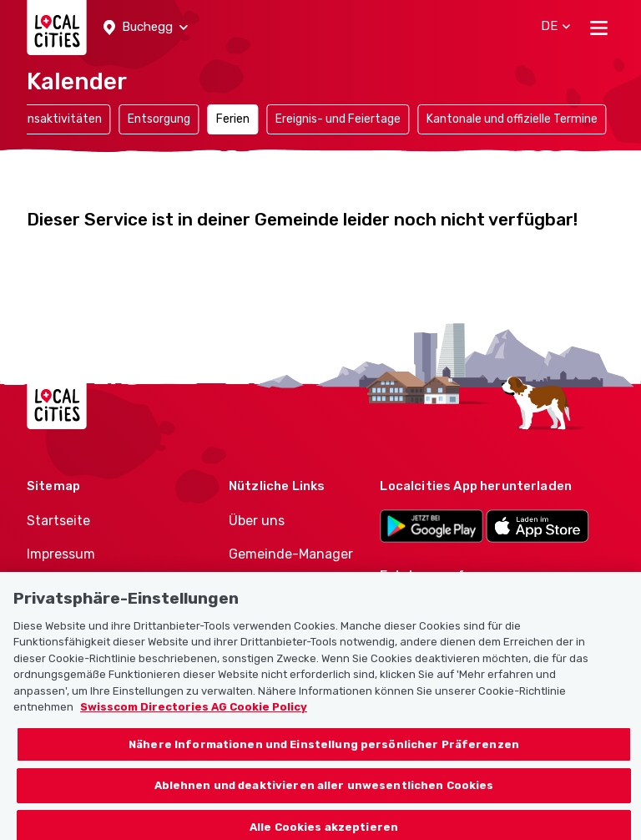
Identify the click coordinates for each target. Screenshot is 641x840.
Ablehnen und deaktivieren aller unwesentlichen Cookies (324, 793)
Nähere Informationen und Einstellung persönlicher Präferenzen (324, 751)
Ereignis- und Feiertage (338, 119)
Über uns (257, 521)
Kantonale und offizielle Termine (512, 119)
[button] (146, 28)
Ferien (233, 119)
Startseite (58, 521)
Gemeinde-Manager (291, 554)
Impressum (61, 554)
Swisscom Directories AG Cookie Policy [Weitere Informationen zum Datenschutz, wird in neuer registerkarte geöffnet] (194, 714)
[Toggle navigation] (599, 28)
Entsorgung (159, 119)
